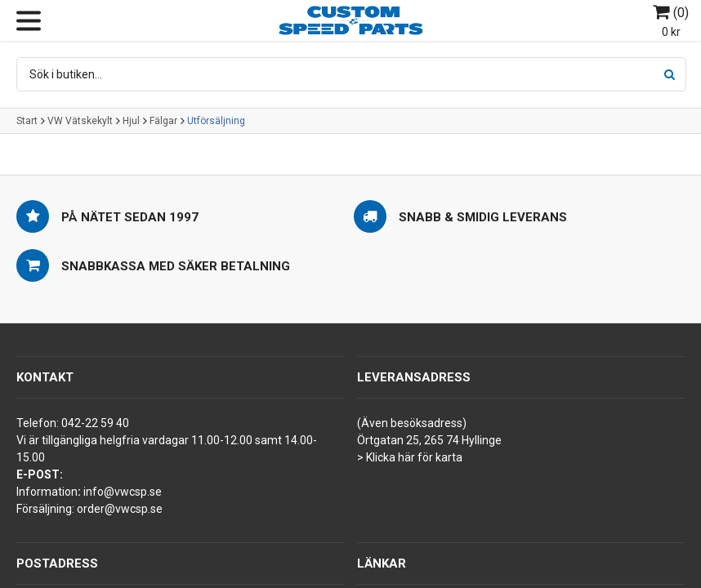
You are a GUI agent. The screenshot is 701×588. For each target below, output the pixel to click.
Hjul (131, 121)
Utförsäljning (216, 121)
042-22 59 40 (95, 423)
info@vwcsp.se (123, 492)
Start (27, 121)
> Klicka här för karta (410, 457)
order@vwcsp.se (120, 509)
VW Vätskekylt (80, 121)
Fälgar (163, 121)
